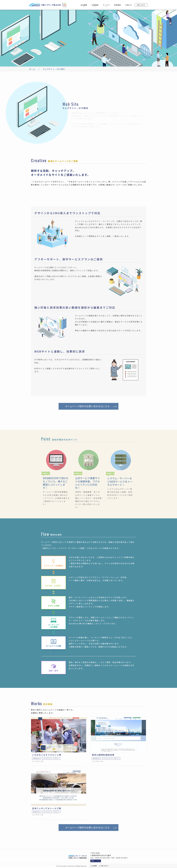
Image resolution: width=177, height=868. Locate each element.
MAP (93, 861)
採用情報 (117, 5)
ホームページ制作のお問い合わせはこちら (88, 417)
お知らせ (129, 5)
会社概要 (94, 866)
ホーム (32, 69)
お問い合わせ (141, 5)
